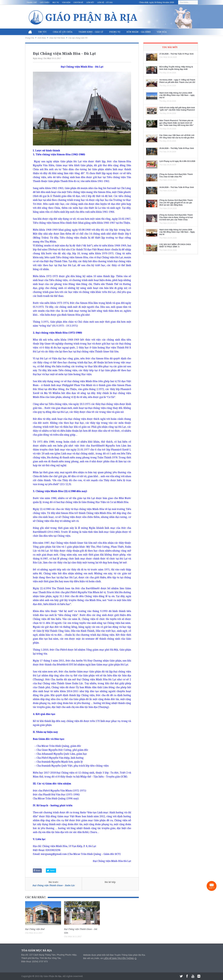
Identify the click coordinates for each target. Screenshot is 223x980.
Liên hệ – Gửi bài (105, 2)
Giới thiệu (45, 2)
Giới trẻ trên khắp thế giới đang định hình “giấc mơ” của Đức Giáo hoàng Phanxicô (177, 109)
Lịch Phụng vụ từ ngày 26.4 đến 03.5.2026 (177, 161)
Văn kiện (66, 2)
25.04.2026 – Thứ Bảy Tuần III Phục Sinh (177, 148)
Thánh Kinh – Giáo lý (91, 32)
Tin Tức (42, 32)
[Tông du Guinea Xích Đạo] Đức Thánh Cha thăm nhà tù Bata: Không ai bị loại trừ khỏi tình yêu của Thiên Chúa (176, 217)
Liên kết (90, 2)
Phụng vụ (115, 32)
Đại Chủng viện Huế (35, 929)
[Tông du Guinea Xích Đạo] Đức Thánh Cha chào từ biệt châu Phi (176, 176)
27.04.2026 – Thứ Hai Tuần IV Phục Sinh (176, 54)
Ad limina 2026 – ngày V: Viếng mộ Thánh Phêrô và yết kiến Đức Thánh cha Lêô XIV (177, 81)
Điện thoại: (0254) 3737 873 (35, 961)
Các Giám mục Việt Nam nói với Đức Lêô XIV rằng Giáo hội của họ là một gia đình (177, 136)
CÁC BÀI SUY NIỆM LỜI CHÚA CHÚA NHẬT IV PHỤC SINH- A (175, 246)
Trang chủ (32, 2)
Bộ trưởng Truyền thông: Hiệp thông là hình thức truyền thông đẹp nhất (176, 68)
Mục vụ (56, 2)
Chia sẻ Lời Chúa (63, 32)
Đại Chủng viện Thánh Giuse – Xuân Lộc (54, 885)
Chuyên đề (78, 2)
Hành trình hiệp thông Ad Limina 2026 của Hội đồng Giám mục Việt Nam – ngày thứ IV (177, 95)
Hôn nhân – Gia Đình (139, 32)
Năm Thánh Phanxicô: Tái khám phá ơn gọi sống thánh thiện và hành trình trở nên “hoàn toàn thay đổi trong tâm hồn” (177, 123)
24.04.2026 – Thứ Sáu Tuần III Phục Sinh (177, 187)
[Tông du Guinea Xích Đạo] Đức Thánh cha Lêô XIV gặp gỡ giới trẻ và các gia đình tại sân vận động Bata (176, 203)
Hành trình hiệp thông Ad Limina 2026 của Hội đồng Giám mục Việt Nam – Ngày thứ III (177, 232)
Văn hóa (162, 32)
